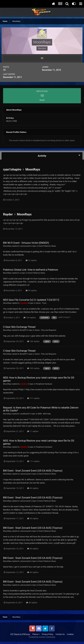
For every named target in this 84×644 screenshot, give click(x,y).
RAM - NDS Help (44, 414)
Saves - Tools (41, 303)
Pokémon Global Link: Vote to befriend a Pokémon (31, 270)
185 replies (33, 341)
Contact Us (60, 634)
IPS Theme (15, 634)
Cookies (70, 634)
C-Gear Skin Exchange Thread (19, 327)
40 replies (33, 488)
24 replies (31, 290)
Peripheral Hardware (44, 384)
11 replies (33, 431)
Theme (36, 634)
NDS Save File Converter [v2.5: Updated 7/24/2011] (31, 300)
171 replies (33, 398)
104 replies (30, 318)
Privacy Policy (48, 634)
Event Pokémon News (47, 246)
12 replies (31, 260)
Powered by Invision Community (42, 637)
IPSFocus (26, 634)
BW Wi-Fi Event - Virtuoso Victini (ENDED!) (26, 243)
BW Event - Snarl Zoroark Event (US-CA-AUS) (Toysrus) (33, 471)
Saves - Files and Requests (46, 330)
